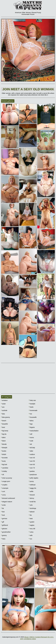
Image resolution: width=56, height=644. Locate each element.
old (30, 444)
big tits (4, 434)
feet (3, 512)
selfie (31, 491)
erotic (3, 505)
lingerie (32, 427)
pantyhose (33, 475)
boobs (4, 451)
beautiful (4, 424)
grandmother (6, 532)
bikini (3, 438)
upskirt (32, 522)
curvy (3, 495)
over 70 (32, 468)
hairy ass (32, 400)
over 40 (32, 458)
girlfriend (4, 525)
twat (31, 519)
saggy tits (33, 488)
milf (31, 434)
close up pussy (7, 478)
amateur (4, 400)
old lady (32, 448)
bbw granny (5, 417)
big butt (4, 464)
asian (3, 404)
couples (4, 485)
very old (32, 529)
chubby (4, 471)
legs (31, 424)
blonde (4, 444)
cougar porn (6, 481)
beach (4, 421)
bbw (3, 414)
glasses (4, 529)
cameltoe (5, 468)
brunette (4, 458)
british (4, 454)
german (4, 519)
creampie (5, 488)
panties (32, 471)
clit (2, 475)
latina (31, 421)
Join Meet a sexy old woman (28, 89)
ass (3, 407)
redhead (32, 485)
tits (30, 515)
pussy (31, 481)
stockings (33, 508)
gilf (3, 522)
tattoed (32, 512)
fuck (3, 515)
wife (31, 535)
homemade (33, 410)
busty (3, 461)
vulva (31, 532)
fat (2, 508)
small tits (32, 502)
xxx (30, 539)
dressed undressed (8, 498)
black (3, 441)
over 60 (32, 464)
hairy (3, 539)
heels (31, 407)
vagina (32, 525)
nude (31, 441)
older (31, 451)
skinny (31, 498)
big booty (5, 431)
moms (31, 438)
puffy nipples (34, 478)
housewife (33, 417)
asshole (4, 410)
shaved (32, 495)
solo (31, 505)
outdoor (32, 454)
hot (30, 414)
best (3, 427)
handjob (32, 404)
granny (4, 535)
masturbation (34, 431)
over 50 (32, 461)
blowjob (4, 448)
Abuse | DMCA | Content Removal (35, 637)
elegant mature (7, 502)
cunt (3, 491)
